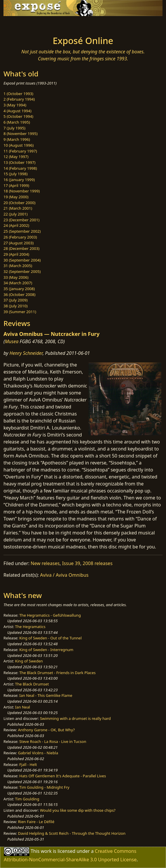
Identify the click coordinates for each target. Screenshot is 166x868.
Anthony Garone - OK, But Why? (46, 730)
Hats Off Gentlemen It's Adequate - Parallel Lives (62, 776)
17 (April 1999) (16, 185)
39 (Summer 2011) (20, 312)
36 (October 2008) (20, 294)
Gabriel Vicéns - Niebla (38, 753)
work (46, 851)
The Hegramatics (30, 627)
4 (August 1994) (17, 111)
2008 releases (98, 563)
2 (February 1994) (19, 99)
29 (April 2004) (16, 254)
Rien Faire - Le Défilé (36, 822)
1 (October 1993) (18, 94)
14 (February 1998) (20, 168)
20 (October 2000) (20, 203)
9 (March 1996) (17, 139)
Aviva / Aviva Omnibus (64, 575)
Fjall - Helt (28, 764)
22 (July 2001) (16, 214)
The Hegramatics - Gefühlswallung (50, 615)
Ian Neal (23, 707)
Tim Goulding (27, 799)
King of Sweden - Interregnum (46, 650)
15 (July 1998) (16, 174)
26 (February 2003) (20, 237)
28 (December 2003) (21, 248)
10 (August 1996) (18, 145)
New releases (45, 563)
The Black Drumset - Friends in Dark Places (57, 673)
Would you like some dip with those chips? (78, 810)
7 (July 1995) (14, 128)
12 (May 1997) (16, 157)
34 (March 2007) (18, 283)
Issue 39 (71, 563)
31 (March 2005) (18, 266)
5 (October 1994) (18, 116)
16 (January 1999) (19, 180)
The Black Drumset (32, 684)
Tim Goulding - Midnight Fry (44, 787)
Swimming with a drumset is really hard (75, 718)
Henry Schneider (26, 353)
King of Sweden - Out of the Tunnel (50, 638)
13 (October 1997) (20, 162)
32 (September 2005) (22, 271)
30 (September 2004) (22, 260)
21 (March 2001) (18, 208)
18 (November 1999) (22, 191)
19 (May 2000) (16, 197)
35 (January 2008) (19, 289)
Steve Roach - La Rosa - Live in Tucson (53, 741)
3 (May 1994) (15, 105)
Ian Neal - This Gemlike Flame (46, 695)
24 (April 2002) (16, 225)
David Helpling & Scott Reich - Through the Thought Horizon (72, 833)
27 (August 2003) (18, 243)
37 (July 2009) (16, 300)
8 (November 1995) (21, 134)
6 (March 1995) (17, 122)
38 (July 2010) (16, 306)
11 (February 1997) (20, 151)
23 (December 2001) (21, 220)
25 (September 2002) (22, 231)
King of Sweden (29, 661)
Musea (12, 341)
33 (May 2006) (16, 277)
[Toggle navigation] (19, 24)
